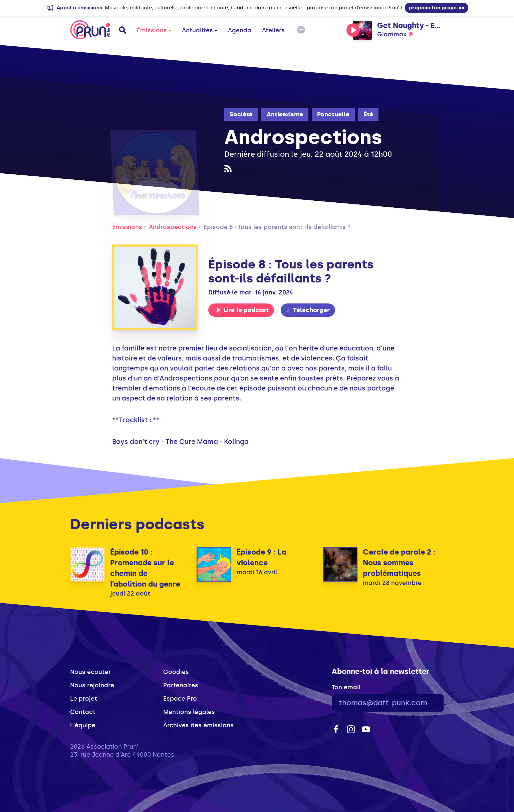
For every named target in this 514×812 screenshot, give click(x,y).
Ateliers (273, 30)
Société (241, 114)
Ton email (346, 687)
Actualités (200, 30)
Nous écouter (90, 672)
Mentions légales (189, 712)
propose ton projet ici (437, 8)
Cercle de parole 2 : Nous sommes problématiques (399, 563)
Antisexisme (285, 114)
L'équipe (83, 725)
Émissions (154, 30)
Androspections (173, 227)
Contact (83, 712)
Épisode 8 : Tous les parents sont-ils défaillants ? (277, 227)
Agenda (240, 30)
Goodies (176, 672)
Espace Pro (180, 699)
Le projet (84, 699)
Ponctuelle (333, 114)
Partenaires (181, 685)
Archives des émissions (198, 725)
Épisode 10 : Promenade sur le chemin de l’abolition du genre (145, 568)
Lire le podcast (242, 310)
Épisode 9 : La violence (262, 557)
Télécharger (308, 310)
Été (368, 114)
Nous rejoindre (92, 685)
